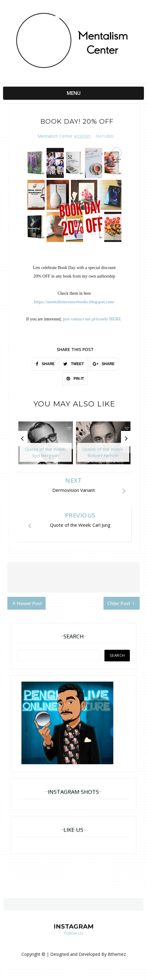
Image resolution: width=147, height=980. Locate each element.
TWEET (73, 364)
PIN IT (75, 379)
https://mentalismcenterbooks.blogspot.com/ (74, 302)
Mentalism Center (55, 136)
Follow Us (73, 933)
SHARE (45, 364)
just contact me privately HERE (93, 319)
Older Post (121, 603)
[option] (46, 446)
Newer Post (27, 603)
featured (105, 136)
